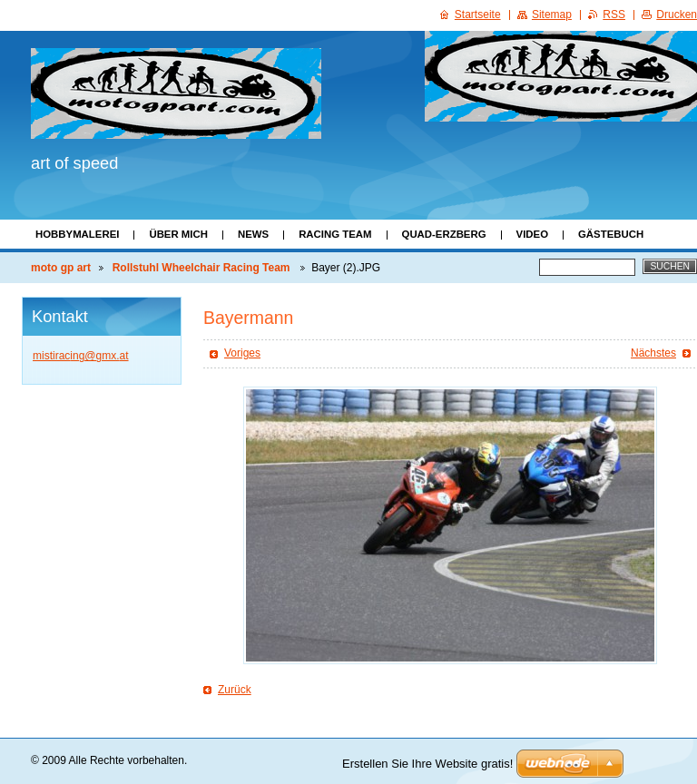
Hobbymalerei (77, 234)
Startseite (478, 15)
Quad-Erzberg (444, 234)
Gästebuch (611, 234)
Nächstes (653, 353)
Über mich (178, 234)
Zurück (235, 690)
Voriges (242, 353)
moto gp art (61, 268)
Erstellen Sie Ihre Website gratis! (427, 764)
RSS (614, 15)
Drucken (677, 15)
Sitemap (552, 15)
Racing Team (335, 234)
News (253, 234)
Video (532, 234)
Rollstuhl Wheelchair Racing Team (203, 268)
